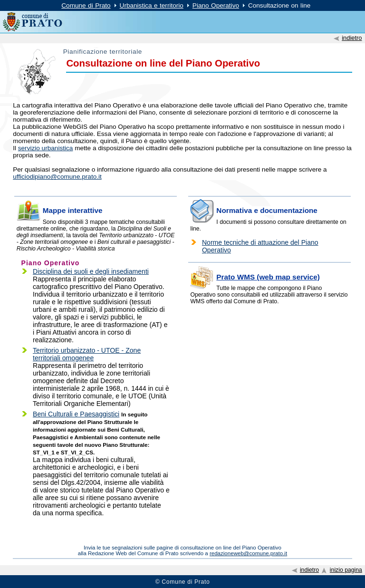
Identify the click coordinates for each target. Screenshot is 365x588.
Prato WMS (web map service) (268, 277)
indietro (352, 38)
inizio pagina (346, 570)
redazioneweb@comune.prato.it (248, 553)
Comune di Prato (86, 5)
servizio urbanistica (46, 148)
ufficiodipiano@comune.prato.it (57, 177)
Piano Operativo (216, 5)
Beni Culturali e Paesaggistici (76, 414)
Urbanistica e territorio (152, 5)
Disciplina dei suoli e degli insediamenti (91, 271)
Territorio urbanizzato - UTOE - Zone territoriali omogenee (87, 354)
